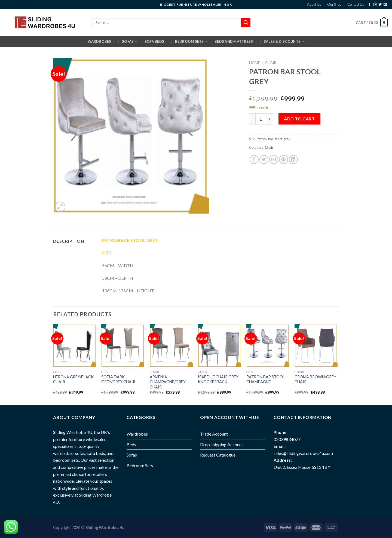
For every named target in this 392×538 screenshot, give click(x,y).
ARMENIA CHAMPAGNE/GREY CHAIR (168, 382)
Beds (131, 444)
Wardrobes (101, 42)
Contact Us (356, 4)
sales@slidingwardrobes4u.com (303, 453)
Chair (271, 63)
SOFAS (130, 42)
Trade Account (214, 434)
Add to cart (299, 119)
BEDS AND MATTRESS (236, 42)
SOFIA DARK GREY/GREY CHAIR (118, 379)
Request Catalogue (218, 455)
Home (255, 63)
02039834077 (287, 439)
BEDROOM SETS (191, 42)
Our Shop (334, 4)
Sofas (132, 455)
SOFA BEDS (156, 42)
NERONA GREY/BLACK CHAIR (73, 379)
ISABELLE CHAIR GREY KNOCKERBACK (218, 379)
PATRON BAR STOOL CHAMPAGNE (266, 379)
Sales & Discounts (284, 42)
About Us (314, 4)
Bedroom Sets (140, 465)
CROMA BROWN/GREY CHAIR (315, 379)
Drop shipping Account (222, 444)
